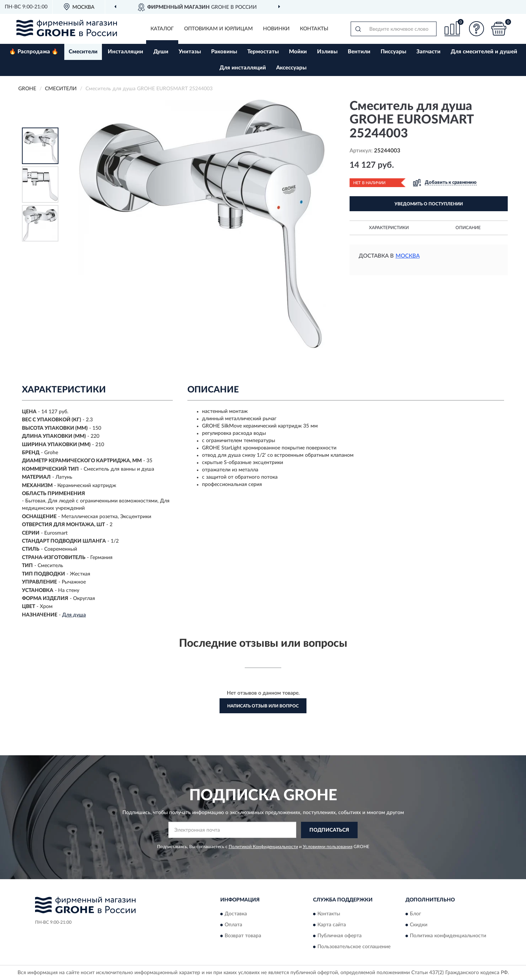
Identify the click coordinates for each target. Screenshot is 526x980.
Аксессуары (291, 68)
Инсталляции (125, 52)
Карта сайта (332, 925)
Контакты (314, 29)
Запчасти (428, 52)
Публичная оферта (340, 936)
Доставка (236, 914)
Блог (416, 914)
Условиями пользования (328, 847)
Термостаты (263, 52)
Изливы (327, 52)
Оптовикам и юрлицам (218, 29)
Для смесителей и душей (484, 52)
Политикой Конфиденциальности (263, 847)
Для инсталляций (243, 68)
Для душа (74, 615)
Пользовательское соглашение (354, 947)
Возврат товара (243, 936)
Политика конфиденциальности (448, 936)
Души (161, 52)
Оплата (233, 925)
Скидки (419, 925)
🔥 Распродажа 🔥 (34, 52)
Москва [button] (408, 256)
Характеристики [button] (389, 228)
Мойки (298, 52)
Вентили (359, 52)
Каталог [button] (162, 29)
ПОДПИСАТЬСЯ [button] (329, 830)
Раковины (224, 52)
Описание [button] (468, 228)
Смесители (83, 52)
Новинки (276, 29)
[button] (477, 29)
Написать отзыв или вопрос (263, 706)
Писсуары (393, 52)
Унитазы (190, 52)
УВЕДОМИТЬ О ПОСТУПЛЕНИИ (429, 204)
